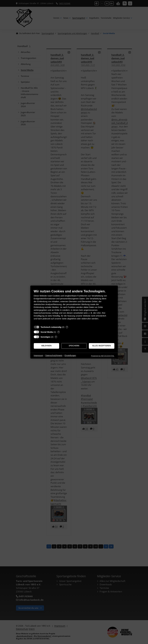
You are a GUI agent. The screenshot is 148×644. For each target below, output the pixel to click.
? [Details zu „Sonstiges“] (56, 337)
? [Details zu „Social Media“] (58, 332)
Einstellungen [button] (70, 356)
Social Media (47, 332)
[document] (74, 307)
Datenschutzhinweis (54, 356)
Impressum (38, 356)
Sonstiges (46, 337)
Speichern (74, 346)
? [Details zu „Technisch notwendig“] (67, 327)
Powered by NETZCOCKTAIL (103, 356)
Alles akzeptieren (102, 346)
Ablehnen (46, 346)
